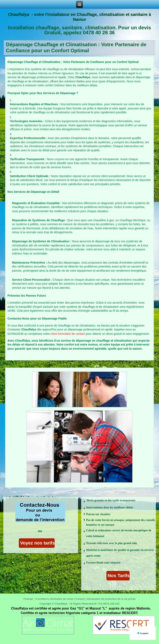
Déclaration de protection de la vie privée (111, 599)
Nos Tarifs (118, 576)
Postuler (28, 599)
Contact (81, 599)
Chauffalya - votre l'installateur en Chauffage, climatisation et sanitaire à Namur (80, 17)
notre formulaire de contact (68, 334)
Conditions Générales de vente (55, 599)
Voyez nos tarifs (37, 543)
